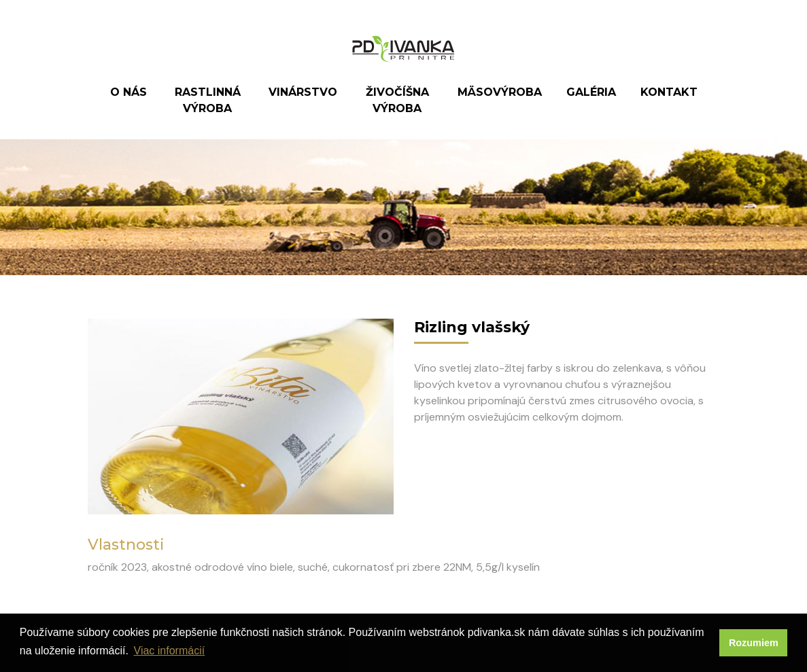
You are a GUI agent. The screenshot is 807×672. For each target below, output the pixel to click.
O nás (128, 92)
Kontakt (669, 92)
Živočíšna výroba (397, 100)
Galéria (591, 92)
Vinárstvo (303, 92)
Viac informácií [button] (170, 651)
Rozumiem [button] (754, 643)
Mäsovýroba (500, 92)
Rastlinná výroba (208, 100)
